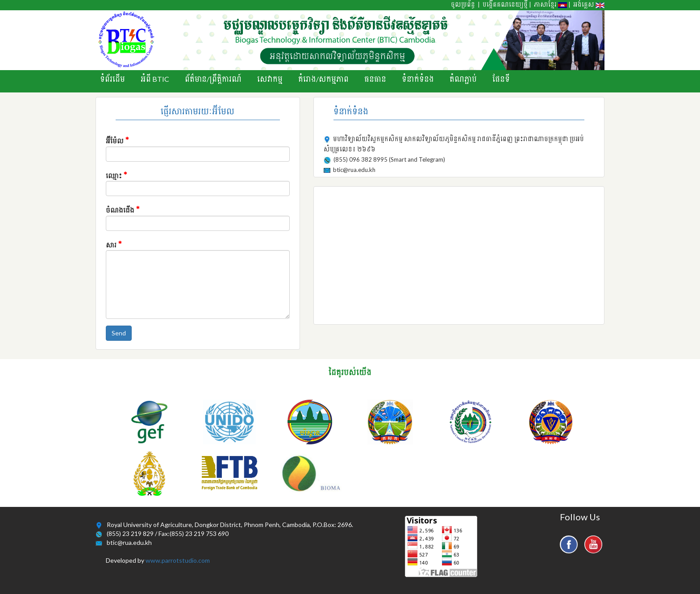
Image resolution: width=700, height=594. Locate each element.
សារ (114, 244)
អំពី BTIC (155, 79)
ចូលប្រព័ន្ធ (463, 4)
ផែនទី (501, 79)
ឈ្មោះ (117, 175)
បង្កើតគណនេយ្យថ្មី (505, 4)
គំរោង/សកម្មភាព (323, 79)
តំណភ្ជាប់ (463, 79)
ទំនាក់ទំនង (418, 79)
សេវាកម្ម (270, 79)
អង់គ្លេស (589, 4)
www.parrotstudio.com (178, 560)
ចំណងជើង (123, 209)
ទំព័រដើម (112, 79)
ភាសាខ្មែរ (550, 4)
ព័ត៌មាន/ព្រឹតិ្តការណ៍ (213, 79)
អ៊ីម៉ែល (117, 140)
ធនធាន (375, 79)
